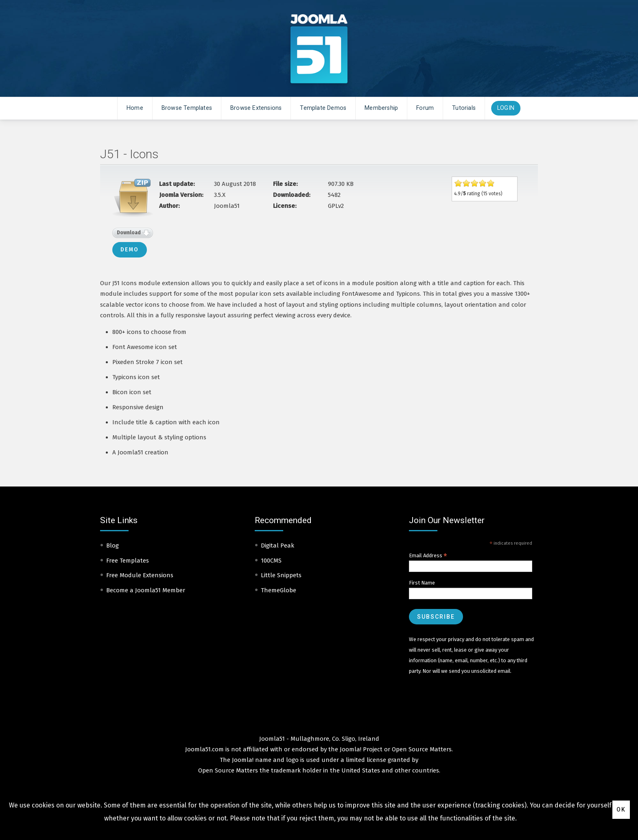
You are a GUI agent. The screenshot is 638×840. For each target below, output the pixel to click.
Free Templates (128, 561)
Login (506, 108)
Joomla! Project (360, 749)
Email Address (428, 556)
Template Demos (323, 108)
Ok (621, 809)
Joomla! (243, 760)
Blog (113, 545)
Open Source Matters (422, 749)
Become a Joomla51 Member (146, 590)
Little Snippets (281, 575)
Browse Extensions (256, 108)
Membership (381, 108)
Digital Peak (277, 545)
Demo (130, 250)
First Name (422, 583)
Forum (425, 108)
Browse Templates (187, 108)
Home (135, 108)
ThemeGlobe (279, 590)
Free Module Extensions (140, 575)
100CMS (271, 561)
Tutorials (464, 108)
